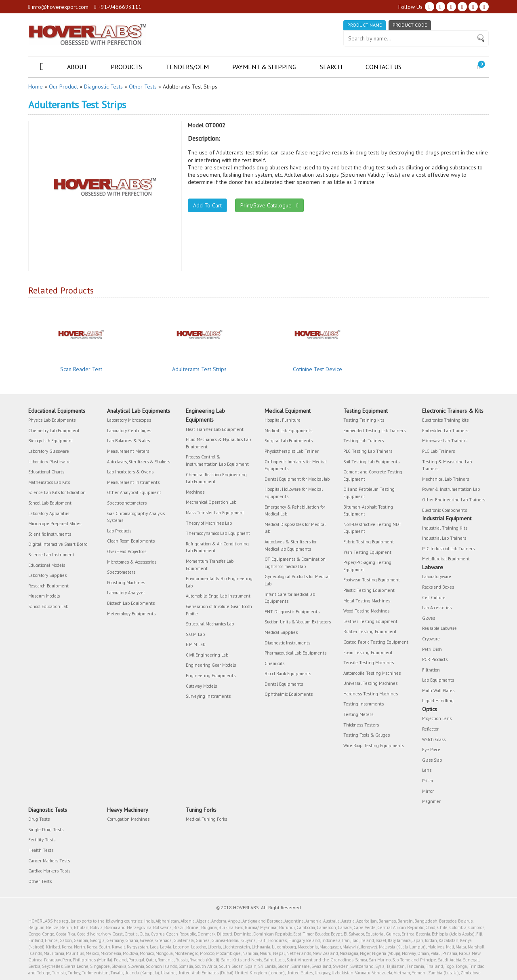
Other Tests (143, 87)
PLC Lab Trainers (438, 451)
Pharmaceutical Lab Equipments (295, 653)
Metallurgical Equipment (446, 559)
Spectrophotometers (127, 503)
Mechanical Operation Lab (211, 502)
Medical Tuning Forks (206, 819)
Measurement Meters (128, 451)
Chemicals (274, 663)
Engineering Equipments (211, 676)
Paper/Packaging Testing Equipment (367, 566)
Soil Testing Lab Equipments (371, 462)
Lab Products (119, 531)
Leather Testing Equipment (370, 621)
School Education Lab (48, 606)
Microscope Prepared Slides (55, 524)
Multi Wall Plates (438, 691)
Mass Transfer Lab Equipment (215, 513)
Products (126, 67)
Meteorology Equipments (131, 614)
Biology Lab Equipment (51, 441)
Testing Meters (358, 714)
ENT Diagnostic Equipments (292, 612)
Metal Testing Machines (367, 601)
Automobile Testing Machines (372, 673)
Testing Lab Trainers (364, 441)
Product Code (410, 25)
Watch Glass (434, 739)
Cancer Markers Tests (49, 861)
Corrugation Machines (128, 819)
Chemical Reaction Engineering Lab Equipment (216, 478)
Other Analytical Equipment (134, 492)
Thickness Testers (361, 725)
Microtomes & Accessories (132, 562)
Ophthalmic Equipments (289, 694)
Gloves (429, 618)
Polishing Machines (126, 583)
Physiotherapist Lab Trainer (292, 451)
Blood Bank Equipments (288, 674)
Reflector (430, 729)
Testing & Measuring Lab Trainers (447, 465)
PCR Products (435, 659)
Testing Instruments (364, 704)
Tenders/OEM (187, 67)
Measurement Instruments (133, 482)
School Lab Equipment (50, 503)
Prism (428, 781)
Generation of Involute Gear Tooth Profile (219, 610)
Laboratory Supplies (47, 575)
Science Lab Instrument (51, 555)
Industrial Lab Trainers (444, 538)
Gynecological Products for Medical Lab (297, 580)
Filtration (431, 670)
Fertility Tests (42, 840)
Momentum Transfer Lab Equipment (210, 565)
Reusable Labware (439, 628)
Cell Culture (434, 598)
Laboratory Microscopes (129, 420)
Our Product (63, 87)
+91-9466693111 (118, 7)
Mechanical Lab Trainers (446, 479)
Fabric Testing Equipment (369, 542)
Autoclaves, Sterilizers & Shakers (139, 462)
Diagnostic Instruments (287, 643)
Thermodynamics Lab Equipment (218, 533)
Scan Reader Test (81, 369)
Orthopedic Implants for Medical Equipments (296, 465)
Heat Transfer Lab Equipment (215, 429)
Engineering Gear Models (211, 665)
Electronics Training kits (445, 420)
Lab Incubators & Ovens (130, 472)
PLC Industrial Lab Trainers (448, 549)
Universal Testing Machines (370, 683)
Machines (195, 492)
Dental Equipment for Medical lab (297, 479)
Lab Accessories (437, 608)
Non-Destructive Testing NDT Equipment (372, 528)
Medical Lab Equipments (288, 431)
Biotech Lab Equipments (131, 603)
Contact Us (384, 67)
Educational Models (47, 565)
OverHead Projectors (127, 551)
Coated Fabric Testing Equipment (376, 642)
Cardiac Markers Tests (49, 871)
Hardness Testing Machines (371, 694)
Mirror (428, 791)
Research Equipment (48, 586)
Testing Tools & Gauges (367, 735)
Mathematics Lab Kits (49, 482)
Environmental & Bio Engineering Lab (219, 582)
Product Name (365, 25)
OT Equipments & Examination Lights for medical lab (295, 563)
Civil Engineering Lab (207, 655)
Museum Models (44, 596)
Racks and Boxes (438, 587)
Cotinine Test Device (317, 369)
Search (331, 67)
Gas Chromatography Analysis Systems (136, 517)
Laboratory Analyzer (126, 593)
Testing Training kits (364, 420)
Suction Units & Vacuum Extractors (298, 622)
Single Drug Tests (46, 830)
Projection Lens (437, 718)
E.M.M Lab (195, 644)
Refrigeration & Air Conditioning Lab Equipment (217, 547)
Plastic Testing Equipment (369, 590)
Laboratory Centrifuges (129, 431)
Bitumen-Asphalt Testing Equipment (368, 511)
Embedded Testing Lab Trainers (374, 431)
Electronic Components (444, 510)
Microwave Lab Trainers (445, 441)
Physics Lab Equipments (52, 420)
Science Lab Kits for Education (57, 492)
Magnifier (431, 801)
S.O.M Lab (195, 634)
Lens (427, 770)
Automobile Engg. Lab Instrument (218, 596)
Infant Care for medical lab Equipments (290, 598)
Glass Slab (432, 760)
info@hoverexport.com (58, 7)
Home (36, 87)
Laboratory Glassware (49, 451)
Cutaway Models (201, 686)
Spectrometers (121, 572)
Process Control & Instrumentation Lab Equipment (217, 460)
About (77, 67)
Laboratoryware (437, 577)
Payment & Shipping (264, 67)
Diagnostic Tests (103, 87)
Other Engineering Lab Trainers (454, 500)
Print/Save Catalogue (269, 205)
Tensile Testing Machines (369, 663)
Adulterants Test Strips (199, 369)
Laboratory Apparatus (49, 513)
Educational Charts (46, 472)
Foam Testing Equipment (368, 653)
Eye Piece (431, 750)
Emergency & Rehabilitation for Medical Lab (295, 511)
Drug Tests (39, 819)
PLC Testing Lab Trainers (368, 451)
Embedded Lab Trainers (445, 431)
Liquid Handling (438, 701)
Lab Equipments (438, 680)
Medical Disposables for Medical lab (295, 528)
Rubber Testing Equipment (370, 632)
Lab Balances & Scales (128, 441)
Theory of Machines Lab (209, 523)
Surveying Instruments (208, 696)
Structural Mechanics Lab (210, 624)
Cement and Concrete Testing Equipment (373, 475)
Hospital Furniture (283, 420)
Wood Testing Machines (366, 611)
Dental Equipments (284, 684)
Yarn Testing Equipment (367, 552)
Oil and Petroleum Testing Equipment (369, 493)
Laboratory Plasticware (49, 462)
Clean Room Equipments (131, 541)
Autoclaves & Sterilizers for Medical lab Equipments (291, 545)
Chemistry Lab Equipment (54, 431)
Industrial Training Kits (445, 528)
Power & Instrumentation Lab (451, 489)
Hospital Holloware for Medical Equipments (294, 493)
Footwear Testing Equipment (372, 580)
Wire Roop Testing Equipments (374, 746)
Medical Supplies (281, 632)
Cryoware (431, 639)
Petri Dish (432, 649)
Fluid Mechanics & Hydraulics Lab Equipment (218, 443)
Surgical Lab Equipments (289, 441)
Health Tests (41, 850)
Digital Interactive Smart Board (58, 544)
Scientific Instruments (50, 534)
